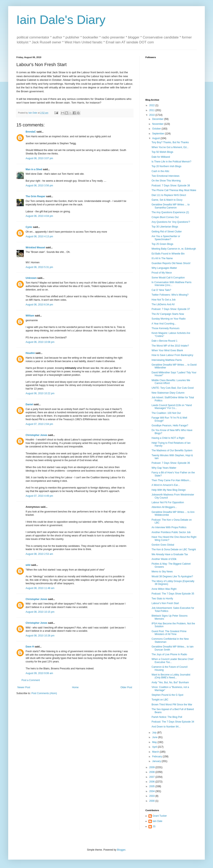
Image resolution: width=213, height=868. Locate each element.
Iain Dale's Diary (61, 20)
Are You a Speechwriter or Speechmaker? (166, 238)
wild (28, 565)
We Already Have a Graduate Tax (170, 554)
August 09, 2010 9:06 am (39, 673)
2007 (152, 777)
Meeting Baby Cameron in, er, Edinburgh (174, 249)
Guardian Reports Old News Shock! (171, 263)
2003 (152, 796)
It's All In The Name (162, 258)
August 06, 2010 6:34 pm (39, 305)
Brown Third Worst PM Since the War (172, 705)
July (155, 733)
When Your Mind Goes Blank (167, 350)
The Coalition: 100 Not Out (166, 413)
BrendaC (31, 132)
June (155, 737)
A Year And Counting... (164, 324)
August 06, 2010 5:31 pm (39, 267)
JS (154, 826)
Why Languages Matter (164, 268)
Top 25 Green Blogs (162, 244)
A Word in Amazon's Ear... (166, 485)
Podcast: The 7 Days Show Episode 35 (173, 594)
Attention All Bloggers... (164, 507)
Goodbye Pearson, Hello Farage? (170, 426)
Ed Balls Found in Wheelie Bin (168, 254)
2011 (152, 110)
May (155, 742)
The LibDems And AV (163, 304)
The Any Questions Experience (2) (170, 212)
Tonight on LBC (160, 700)
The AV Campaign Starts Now (168, 314)
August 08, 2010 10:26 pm (40, 636)
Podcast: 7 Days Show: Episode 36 (171, 463)
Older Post (126, 687)
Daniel (29, 404)
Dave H (30, 647)
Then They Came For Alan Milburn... (171, 480)
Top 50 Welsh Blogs (162, 152)
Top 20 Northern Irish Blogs (166, 166)
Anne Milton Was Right (164, 589)
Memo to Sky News (162, 572)
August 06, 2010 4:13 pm (39, 236)
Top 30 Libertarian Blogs (165, 227)
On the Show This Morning (166, 181)
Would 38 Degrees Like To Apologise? (172, 576)
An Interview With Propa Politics (169, 527)
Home (75, 687)
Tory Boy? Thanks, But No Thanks (170, 142)
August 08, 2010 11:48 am (40, 588)
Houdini (30, 353)
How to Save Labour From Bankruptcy (172, 355)
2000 (152, 801)
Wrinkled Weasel (35, 248)
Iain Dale (157, 821)
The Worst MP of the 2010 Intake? (170, 346)
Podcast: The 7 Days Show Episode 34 (173, 722)
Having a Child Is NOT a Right (168, 438)
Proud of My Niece (162, 273)
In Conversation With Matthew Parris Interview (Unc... (172, 284)
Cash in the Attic (160, 171)
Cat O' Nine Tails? (161, 290)
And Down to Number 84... (166, 727)
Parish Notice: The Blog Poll (167, 717)
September (159, 134)
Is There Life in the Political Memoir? (171, 162)
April (155, 747)
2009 (152, 767)
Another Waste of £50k (164, 559)
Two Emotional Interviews (165, 176)
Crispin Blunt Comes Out (165, 217)
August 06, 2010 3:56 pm (39, 186)
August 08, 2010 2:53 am (39, 554)
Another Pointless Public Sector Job (171, 532)
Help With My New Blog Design (169, 490)
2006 (152, 782)
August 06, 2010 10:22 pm (40, 393)
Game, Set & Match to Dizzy (167, 200)
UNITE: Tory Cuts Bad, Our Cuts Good (173, 388)
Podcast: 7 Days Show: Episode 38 (171, 186)
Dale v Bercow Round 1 (164, 341)
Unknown (31, 278)
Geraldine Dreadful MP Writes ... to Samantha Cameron (171, 206)
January (157, 761)
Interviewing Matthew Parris (167, 360)
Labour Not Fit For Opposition (168, 502)
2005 (152, 786)
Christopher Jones (36, 435)
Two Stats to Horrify (162, 599)
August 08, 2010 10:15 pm (40, 612)
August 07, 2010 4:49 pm (39, 496)
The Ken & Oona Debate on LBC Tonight (174, 549)
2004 (152, 791)
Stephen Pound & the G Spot (167, 695)
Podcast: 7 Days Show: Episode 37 (171, 309)
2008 (152, 772)
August (156, 138)
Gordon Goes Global (163, 545)
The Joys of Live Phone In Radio (169, 654)
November (158, 124)
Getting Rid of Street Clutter (167, 232)
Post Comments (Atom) (44, 693)
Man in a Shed (34, 169)
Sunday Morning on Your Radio (169, 319)
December (158, 119)
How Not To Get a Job (164, 300)
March (156, 752)
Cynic (29, 227)
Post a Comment (31, 680)
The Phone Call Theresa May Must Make (174, 190)
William (30, 316)
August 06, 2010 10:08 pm (40, 342)
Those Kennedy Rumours (165, 328)
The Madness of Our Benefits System (172, 450)
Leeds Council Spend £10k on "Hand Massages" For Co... (172, 407)
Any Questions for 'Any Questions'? (171, 222)
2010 (152, 115)
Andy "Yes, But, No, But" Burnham (170, 682)
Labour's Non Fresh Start (165, 603)
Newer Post (24, 687)
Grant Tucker (160, 816)
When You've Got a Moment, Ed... (170, 147)
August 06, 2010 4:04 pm (39, 216)
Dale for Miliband (161, 157)
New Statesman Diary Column (168, 393)
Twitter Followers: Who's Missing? (170, 295)
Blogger (121, 850)
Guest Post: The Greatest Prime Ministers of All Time (169, 633)
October (157, 129)
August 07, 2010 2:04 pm (39, 424)
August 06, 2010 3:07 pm (39, 158)
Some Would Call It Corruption (168, 278)
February (157, 757)
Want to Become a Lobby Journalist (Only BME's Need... (171, 676)
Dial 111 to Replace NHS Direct (169, 195)
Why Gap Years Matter (164, 468)
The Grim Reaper (36, 196)
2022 (152, 105)
